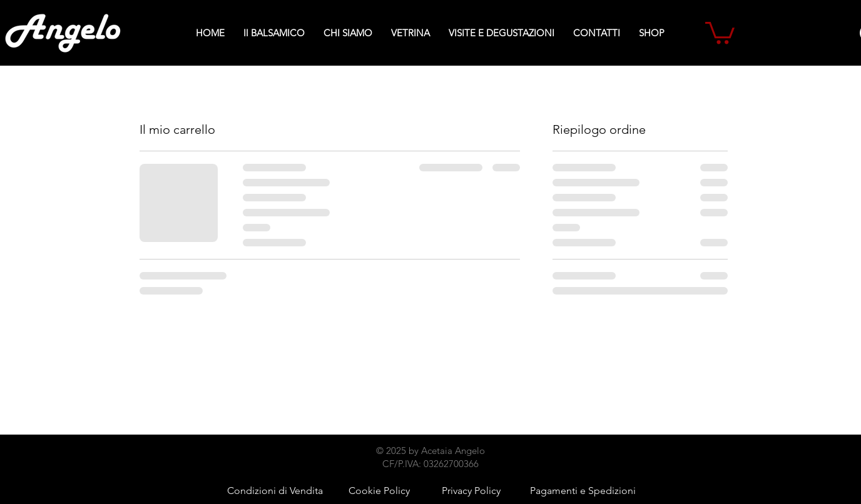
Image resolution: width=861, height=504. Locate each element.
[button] (720, 32)
